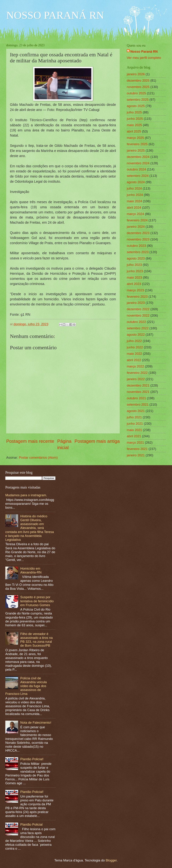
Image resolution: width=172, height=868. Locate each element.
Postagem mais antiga (97, 441)
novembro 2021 (138, 392)
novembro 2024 (138, 163)
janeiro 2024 (136, 227)
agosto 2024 (136, 182)
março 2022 (135, 366)
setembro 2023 (138, 252)
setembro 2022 (138, 328)
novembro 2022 (138, 315)
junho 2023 (135, 271)
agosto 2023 (136, 258)
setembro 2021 (138, 404)
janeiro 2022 (136, 379)
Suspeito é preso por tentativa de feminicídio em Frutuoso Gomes (37, 601)
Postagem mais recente (30, 441)
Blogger (111, 860)
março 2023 (135, 290)
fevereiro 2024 (137, 220)
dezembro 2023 (138, 233)
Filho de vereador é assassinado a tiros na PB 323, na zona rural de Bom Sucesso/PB (36, 640)
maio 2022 (134, 354)
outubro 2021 (136, 398)
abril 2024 (134, 208)
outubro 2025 (136, 93)
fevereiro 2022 (137, 373)
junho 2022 (135, 347)
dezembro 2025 (138, 80)
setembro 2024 (138, 176)
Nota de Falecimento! (36, 723)
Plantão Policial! (32, 759)
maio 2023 (134, 277)
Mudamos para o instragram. (26, 495)
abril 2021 (134, 436)
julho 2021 (134, 417)
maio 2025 (134, 125)
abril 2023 (134, 284)
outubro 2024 (136, 169)
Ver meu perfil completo (144, 58)
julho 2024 (134, 188)
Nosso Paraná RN (144, 52)
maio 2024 (134, 201)
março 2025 (135, 138)
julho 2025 (134, 112)
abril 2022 (134, 360)
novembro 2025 (138, 87)
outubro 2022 (136, 322)
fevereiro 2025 (137, 144)
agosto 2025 (136, 106)
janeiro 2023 (136, 303)
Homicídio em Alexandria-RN (31, 570)
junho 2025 (135, 119)
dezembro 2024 (138, 157)
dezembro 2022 (138, 309)
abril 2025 (134, 131)
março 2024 (135, 214)
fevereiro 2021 (137, 449)
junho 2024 (135, 195)
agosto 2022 (136, 335)
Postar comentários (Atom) (38, 457)
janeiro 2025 (136, 150)
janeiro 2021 (136, 455)
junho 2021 (135, 424)
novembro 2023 (138, 239)
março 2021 (135, 442)
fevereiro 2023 (137, 297)
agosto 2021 (136, 411)
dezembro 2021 (138, 385)
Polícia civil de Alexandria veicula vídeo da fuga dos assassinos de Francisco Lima (26, 686)
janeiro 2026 (136, 74)
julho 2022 (134, 341)
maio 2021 (134, 430)
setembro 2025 (138, 100)
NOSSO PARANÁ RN (55, 15)
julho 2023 (134, 265)
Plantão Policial (31, 824)
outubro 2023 (136, 246)
